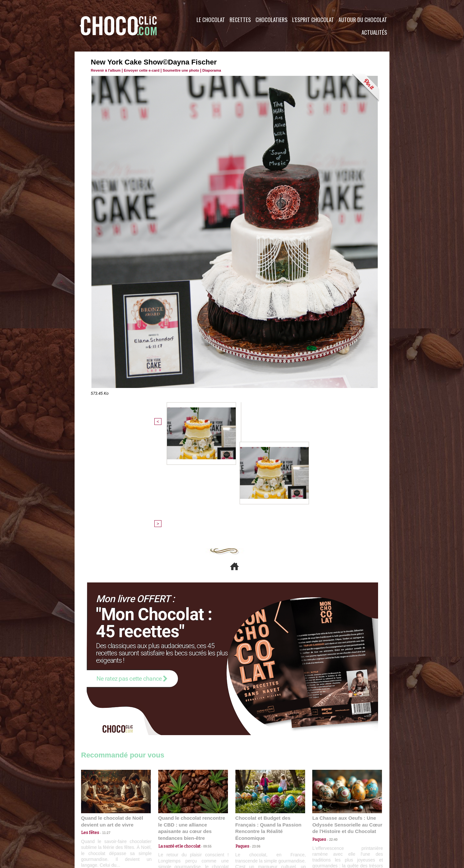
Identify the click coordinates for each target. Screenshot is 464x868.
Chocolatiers (272, 20)
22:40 (331, 737)
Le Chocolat (211, 20)
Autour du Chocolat (363, 20)
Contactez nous (101, 829)
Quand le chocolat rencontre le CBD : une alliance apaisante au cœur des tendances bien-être (193, 723)
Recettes (240, 20)
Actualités (374, 32)
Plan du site (250, 829)
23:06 (254, 744)
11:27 (103, 731)
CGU (167, 829)
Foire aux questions (332, 829)
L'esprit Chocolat (313, 20)
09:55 (204, 737)
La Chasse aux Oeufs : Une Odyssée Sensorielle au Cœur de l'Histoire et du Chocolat (344, 723)
